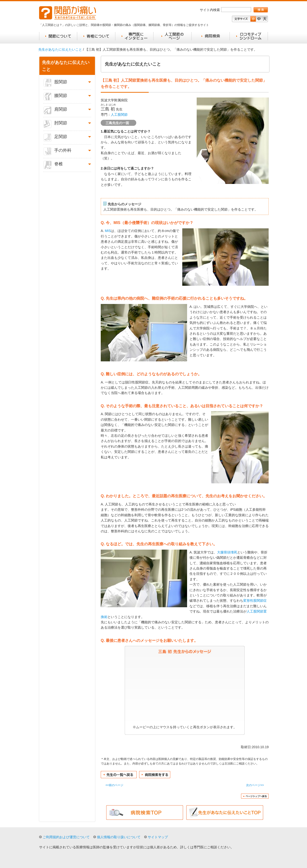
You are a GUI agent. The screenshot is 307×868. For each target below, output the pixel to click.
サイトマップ (158, 837)
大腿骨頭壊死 (227, 552)
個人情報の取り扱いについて (119, 837)
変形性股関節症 (255, 601)
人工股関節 (119, 115)
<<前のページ (114, 785)
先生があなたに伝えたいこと (60, 49)
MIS (108, 231)
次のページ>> (255, 785)
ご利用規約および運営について (66, 837)
